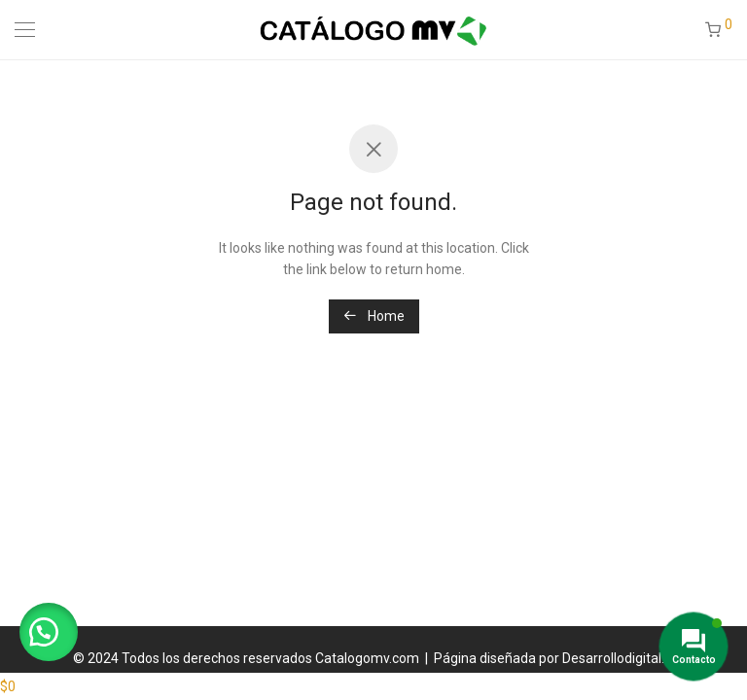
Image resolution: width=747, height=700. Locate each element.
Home (374, 316)
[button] (49, 632)
